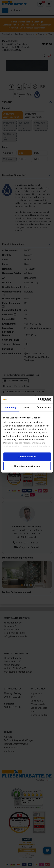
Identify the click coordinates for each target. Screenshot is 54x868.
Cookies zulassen (27, 457)
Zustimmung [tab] (10, 408)
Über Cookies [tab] (44, 408)
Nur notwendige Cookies (27, 466)
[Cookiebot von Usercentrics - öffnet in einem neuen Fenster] (38, 400)
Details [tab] (26, 408)
